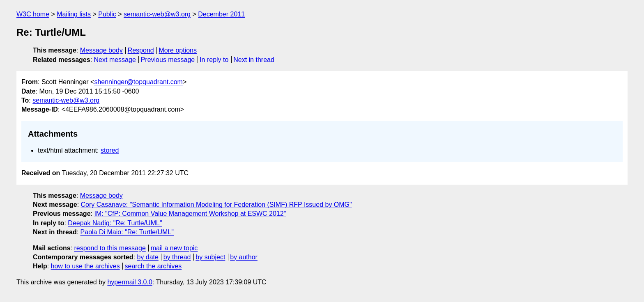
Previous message (168, 60)
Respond (141, 50)
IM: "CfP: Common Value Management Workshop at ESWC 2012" (190, 214)
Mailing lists (74, 14)
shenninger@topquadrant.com (138, 82)
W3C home (33, 14)
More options (178, 50)
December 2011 (221, 14)
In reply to (214, 60)
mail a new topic (174, 248)
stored (110, 150)
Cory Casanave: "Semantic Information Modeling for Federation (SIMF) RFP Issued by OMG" (216, 205)
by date (147, 257)
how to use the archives (85, 266)
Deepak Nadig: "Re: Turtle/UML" (115, 223)
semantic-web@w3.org (157, 14)
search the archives (153, 266)
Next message (115, 60)
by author (244, 257)
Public (107, 14)
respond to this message (110, 248)
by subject (210, 257)
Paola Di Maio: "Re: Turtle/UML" (127, 232)
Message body (101, 50)
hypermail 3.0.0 (130, 282)
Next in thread (254, 60)
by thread (177, 257)
